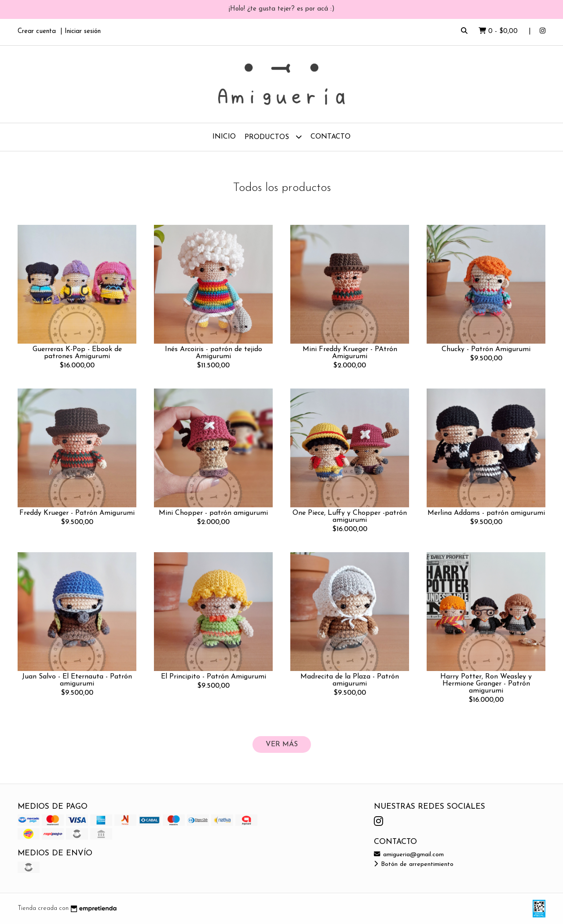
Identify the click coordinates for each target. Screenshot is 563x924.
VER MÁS (282, 744)
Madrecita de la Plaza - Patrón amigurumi (350, 680)
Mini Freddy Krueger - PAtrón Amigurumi (350, 353)
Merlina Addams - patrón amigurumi (486, 513)
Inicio (224, 137)
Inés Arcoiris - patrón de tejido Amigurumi (214, 353)
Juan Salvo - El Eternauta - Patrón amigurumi (77, 680)
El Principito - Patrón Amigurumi (214, 677)
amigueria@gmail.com (409, 855)
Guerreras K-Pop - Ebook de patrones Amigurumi (77, 353)
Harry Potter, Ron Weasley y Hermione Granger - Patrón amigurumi (486, 684)
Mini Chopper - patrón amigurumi (213, 513)
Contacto (331, 137)
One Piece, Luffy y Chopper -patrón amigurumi (350, 517)
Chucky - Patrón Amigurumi (486, 349)
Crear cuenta (37, 31)
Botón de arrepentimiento (414, 864)
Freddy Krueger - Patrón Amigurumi (77, 513)
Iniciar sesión (83, 31)
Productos (273, 137)
